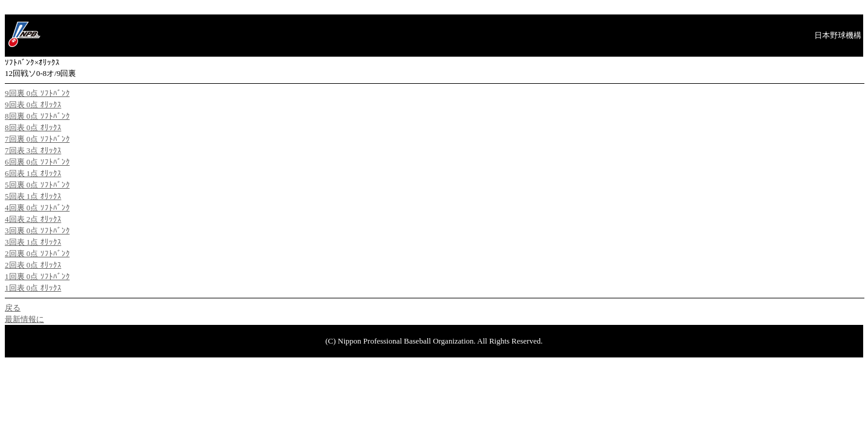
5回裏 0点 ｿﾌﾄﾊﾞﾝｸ (37, 185)
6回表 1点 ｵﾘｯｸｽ (33, 173)
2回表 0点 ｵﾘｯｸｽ (33, 265)
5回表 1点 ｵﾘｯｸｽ (33, 196)
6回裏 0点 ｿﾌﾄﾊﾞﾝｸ (37, 162)
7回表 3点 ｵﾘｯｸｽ (33, 150)
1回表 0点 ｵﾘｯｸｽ (33, 288)
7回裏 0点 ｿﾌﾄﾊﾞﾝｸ (37, 139)
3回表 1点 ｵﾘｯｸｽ (33, 242)
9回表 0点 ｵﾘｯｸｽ (33, 105)
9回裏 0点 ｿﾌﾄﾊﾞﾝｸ (37, 93)
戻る (13, 308)
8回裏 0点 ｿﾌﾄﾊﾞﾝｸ (37, 116)
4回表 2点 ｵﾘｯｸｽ (33, 219)
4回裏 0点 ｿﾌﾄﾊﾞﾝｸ (37, 208)
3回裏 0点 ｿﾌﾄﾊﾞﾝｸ (37, 231)
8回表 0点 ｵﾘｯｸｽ (33, 127)
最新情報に (24, 319)
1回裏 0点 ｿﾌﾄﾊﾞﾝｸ (37, 276)
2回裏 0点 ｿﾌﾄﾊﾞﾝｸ (37, 253)
